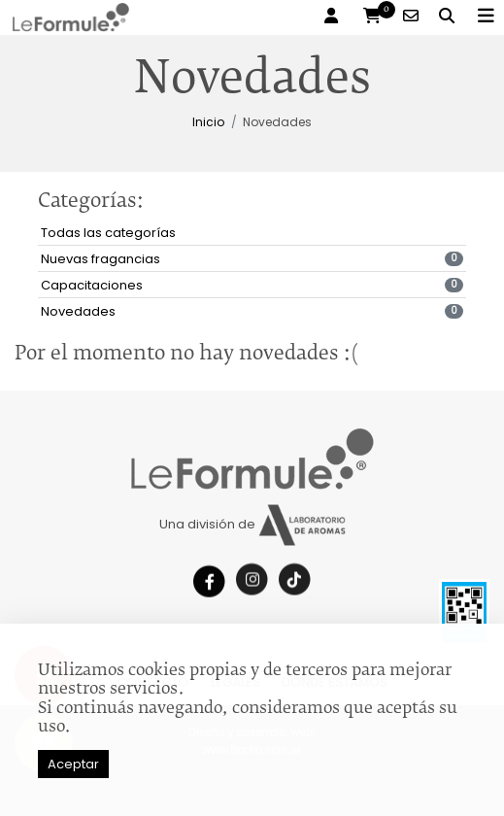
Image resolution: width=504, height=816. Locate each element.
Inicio (208, 122)
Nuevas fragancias (101, 259)
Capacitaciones (92, 285)
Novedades (78, 311)
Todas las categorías (108, 233)
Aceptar (73, 764)
